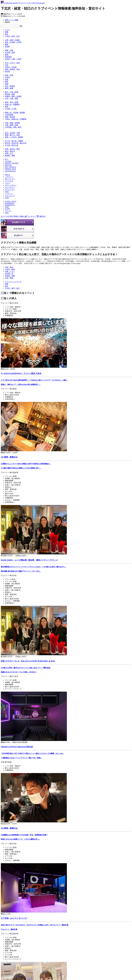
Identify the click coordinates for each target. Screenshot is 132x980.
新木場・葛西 (10, 94)
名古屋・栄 (9, 274)
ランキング (30, 216)
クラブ (7, 30)
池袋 (7, 84)
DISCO (7, 175)
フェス (7, 183)
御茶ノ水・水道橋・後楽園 (15, 113)
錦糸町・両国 (10, 156)
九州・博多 (9, 278)
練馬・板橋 (9, 88)
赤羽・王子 (9, 153)
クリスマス (9, 181)
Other (7, 213)
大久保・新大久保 (12, 145)
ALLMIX (8, 161)
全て (7, 159)
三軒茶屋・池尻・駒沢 (13, 127)
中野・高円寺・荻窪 (12, 149)
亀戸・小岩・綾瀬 (12, 92)
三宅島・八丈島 (11, 109)
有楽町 (7, 47)
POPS (7, 198)
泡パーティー (10, 179)
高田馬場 (8, 57)
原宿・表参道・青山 (12, 69)
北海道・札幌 (10, 276)
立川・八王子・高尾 (12, 63)
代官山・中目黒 (11, 67)
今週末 (21, 216)
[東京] (7, 286)
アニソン (8, 211)
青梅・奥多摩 (10, 117)
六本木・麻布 (10, 269)
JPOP (7, 207)
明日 (12, 216)
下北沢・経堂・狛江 (12, 36)
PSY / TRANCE (10, 167)
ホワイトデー (10, 190)
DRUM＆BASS (10, 171)
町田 (7, 107)
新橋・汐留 (9, 50)
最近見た (41, 216)
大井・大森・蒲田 (12, 98)
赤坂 (7, 80)
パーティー (9, 194)
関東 (7, 32)
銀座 (7, 44)
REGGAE (8, 165)
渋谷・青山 (9, 267)
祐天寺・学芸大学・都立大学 (16, 143)
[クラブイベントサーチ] (13, 282)
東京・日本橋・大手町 (13, 42)
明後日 (16, 216)
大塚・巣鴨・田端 (12, 125)
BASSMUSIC (10, 203)
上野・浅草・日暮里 (12, 40)
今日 (8, 216)
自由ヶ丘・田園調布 (12, 104)
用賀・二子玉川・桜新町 (14, 137)
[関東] (7, 284)
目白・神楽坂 (10, 86)
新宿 (7, 55)
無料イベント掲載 (12, 20)
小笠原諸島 (9, 115)
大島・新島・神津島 (12, 123)
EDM (7, 192)
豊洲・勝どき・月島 (12, 135)
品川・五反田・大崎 (12, 133)
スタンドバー (10, 196)
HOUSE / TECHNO (12, 163)
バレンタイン (10, 187)
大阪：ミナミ (10, 271)
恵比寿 (7, 71)
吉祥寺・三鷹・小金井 (13, 59)
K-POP (7, 209)
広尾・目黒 (9, 75)
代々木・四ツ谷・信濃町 (14, 141)
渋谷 (7, 65)
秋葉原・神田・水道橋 (13, 96)
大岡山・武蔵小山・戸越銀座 (16, 119)
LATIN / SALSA (11, 201)
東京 (7, 34)
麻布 (7, 82)
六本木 (7, 77)
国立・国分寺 (10, 151)
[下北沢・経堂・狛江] (12, 288)
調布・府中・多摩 (12, 102)
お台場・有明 (10, 52)
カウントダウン (11, 185)
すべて (3, 216)
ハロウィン (9, 177)
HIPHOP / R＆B (10, 169)
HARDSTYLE (10, 205)
